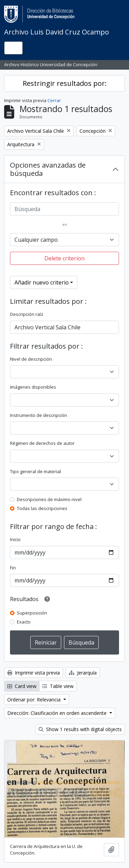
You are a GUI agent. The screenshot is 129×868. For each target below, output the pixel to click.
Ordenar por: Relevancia (35, 700)
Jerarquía (83, 673)
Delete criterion (64, 258)
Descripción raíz (27, 314)
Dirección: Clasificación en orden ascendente (58, 713)
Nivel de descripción (31, 359)
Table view (58, 686)
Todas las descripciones (42, 508)
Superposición (32, 613)
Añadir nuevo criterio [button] (42, 282)
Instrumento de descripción (39, 415)
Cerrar (54, 100)
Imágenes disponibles (33, 387)
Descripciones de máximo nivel (49, 499)
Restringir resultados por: (65, 83)
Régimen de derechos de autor (42, 443)
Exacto (24, 622)
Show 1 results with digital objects (80, 729)
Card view (22, 686)
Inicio (15, 539)
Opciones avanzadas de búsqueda (48, 169)
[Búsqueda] (64, 209)
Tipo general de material (35, 471)
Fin (13, 568)
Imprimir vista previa (34, 673)
